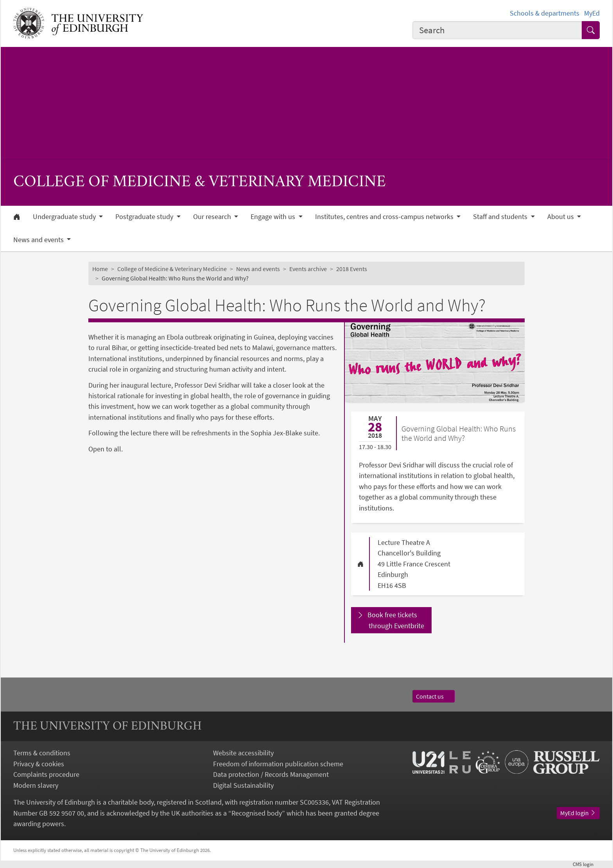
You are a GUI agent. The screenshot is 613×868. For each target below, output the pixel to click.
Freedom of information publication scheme (278, 764)
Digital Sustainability (243, 785)
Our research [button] (213, 217)
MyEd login (578, 813)
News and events (258, 269)
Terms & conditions (42, 753)
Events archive (308, 269)
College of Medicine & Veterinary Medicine (172, 269)
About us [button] (561, 217)
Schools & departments (545, 13)
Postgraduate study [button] (145, 217)
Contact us (434, 696)
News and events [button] (39, 240)
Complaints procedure (46, 774)
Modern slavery (36, 785)
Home (100, 269)
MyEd (592, 13)
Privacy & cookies (39, 764)
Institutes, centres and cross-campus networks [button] (385, 217)
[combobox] (497, 30)
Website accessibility (243, 753)
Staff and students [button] (501, 217)
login (586, 864)
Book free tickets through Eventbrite (396, 620)
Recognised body (257, 813)
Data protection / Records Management (271, 774)
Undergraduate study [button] (65, 217)
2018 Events (352, 269)
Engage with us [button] (274, 217)
